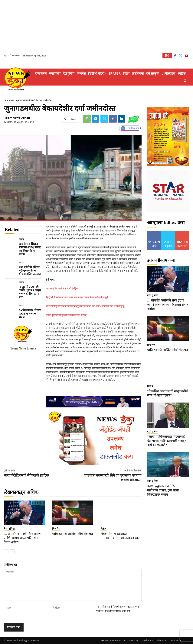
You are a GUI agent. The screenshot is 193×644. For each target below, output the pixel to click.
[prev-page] (6, 552)
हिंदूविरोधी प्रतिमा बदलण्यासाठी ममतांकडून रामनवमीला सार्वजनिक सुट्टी (77, 297)
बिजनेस (56, 529)
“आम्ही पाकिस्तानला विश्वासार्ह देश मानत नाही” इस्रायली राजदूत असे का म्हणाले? (168, 437)
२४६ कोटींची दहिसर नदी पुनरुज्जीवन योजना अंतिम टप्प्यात (30, 271)
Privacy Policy (131, 641)
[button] (185, 81)
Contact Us (176, 641)
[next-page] (12, 552)
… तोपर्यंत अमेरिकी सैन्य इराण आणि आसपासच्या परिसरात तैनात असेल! (23, 538)
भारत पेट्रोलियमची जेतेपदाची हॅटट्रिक (62, 289)
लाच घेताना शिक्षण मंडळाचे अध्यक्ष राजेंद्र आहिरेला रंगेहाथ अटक (30, 249)
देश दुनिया (9, 529)
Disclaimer (147, 641)
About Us (161, 641)
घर (5, 100)
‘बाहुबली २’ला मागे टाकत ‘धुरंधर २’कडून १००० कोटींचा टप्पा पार (30, 292)
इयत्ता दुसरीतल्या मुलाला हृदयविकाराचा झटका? (67, 315)
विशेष (11, 100)
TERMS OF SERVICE (111, 641)
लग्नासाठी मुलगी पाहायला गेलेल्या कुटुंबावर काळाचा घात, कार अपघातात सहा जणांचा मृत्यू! (86, 306)
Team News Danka (17, 118)
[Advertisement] (96, 26)
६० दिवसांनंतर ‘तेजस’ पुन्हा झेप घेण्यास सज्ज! (30, 314)
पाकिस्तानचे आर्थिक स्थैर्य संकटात (72, 534)
